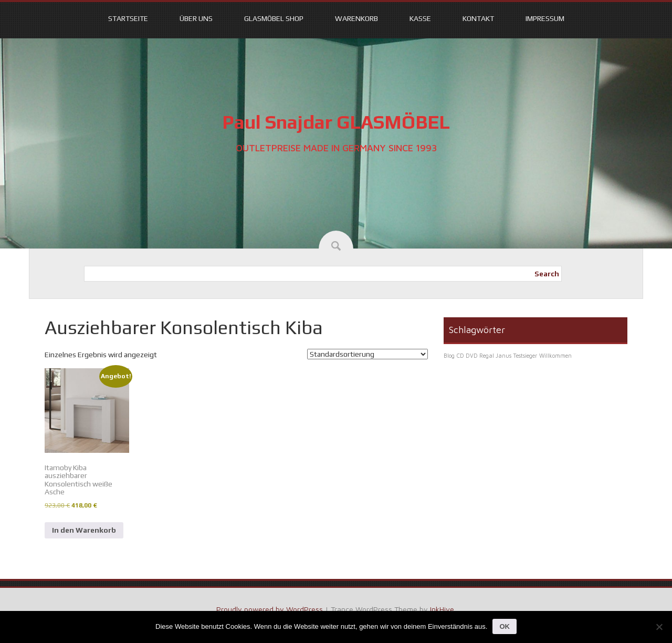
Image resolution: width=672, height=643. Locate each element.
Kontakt (478, 18)
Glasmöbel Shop (274, 18)
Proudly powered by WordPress (270, 609)
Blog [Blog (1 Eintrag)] (449, 356)
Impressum (545, 18)
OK (505, 626)
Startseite (128, 18)
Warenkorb (356, 18)
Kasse (420, 18)
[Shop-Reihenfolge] (367, 354)
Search (547, 274)
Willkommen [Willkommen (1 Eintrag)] (555, 356)
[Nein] (659, 627)
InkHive (442, 609)
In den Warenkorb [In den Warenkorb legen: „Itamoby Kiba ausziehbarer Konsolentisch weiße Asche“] (84, 530)
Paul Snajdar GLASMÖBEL (336, 122)
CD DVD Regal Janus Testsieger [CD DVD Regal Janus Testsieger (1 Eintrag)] (497, 356)
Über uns (196, 18)
